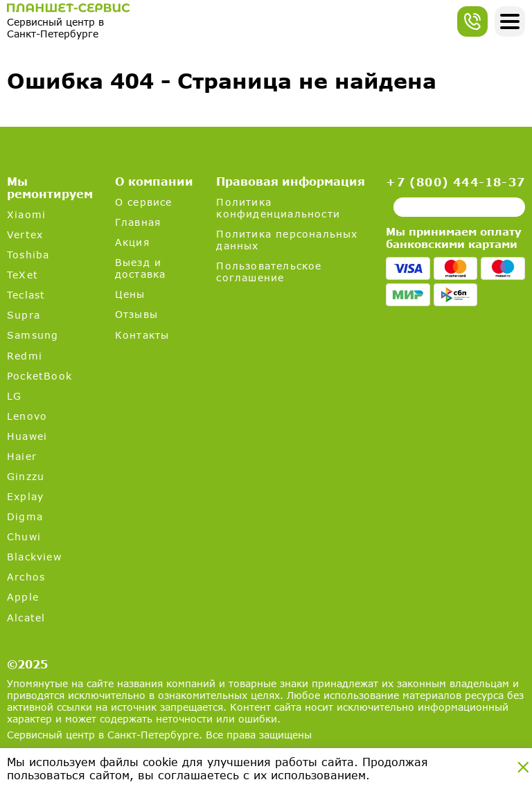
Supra (24, 315)
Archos (26, 577)
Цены (130, 294)
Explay (25, 496)
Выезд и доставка (141, 268)
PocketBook (39, 376)
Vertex (25, 234)
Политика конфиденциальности (278, 208)
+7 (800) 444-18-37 (455, 182)
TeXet (23, 275)
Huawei (27, 436)
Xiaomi (26, 214)
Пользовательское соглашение (269, 272)
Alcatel (26, 618)
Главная (138, 222)
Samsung (33, 335)
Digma (25, 516)
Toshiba (28, 255)
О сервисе (144, 202)
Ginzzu (26, 476)
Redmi (25, 356)
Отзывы (136, 314)
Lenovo (27, 416)
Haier (22, 456)
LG (14, 396)
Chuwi (24, 537)
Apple (23, 597)
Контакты (142, 335)
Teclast (26, 295)
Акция (132, 242)
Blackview (34, 557)
